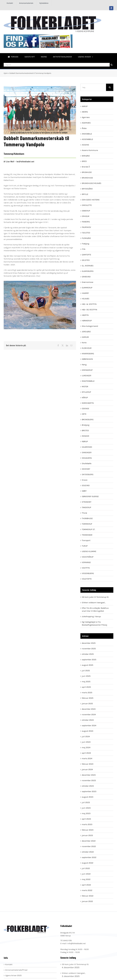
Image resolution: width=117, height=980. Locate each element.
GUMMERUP (87, 288)
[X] (63, 345)
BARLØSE (86, 156)
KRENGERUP (87, 370)
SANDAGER (87, 452)
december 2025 (89, 643)
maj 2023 (86, 813)
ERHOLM (86, 216)
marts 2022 (87, 890)
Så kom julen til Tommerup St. (95, 597)
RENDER (86, 436)
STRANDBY (87, 502)
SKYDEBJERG (88, 474)
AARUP (85, 106)
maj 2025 (86, 682)
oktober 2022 (88, 852)
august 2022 (88, 863)
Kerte (84, 343)
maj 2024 (86, 747)
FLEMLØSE (86, 238)
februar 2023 (88, 830)
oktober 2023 (88, 786)
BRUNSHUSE (87, 178)
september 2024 (89, 725)
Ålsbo (84, 128)
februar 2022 (88, 896)
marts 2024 (87, 758)
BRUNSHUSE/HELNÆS (92, 183)
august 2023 (88, 797)
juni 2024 (86, 742)
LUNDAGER (87, 376)
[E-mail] (71, 345)
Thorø (84, 513)
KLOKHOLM (87, 348)
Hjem (6, 73)
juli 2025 (86, 671)
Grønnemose (88, 282)
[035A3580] (40, 305)
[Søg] (112, 65)
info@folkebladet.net (76, 943)
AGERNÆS (86, 123)
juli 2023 (86, 802)
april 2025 (86, 687)
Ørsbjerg (86, 425)
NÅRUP (85, 398)
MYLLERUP (86, 392)
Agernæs (86, 117)
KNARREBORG (88, 354)
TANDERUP (86, 507)
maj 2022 (86, 879)
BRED (84, 161)
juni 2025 (86, 676)
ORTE (84, 414)
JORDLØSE (86, 332)
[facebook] (111, 8)
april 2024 (86, 753)
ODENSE (86, 408)
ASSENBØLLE (87, 139)
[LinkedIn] (67, 345)
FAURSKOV (86, 227)
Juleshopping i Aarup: (91, 616)
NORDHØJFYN (88, 403)
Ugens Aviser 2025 (13, 975)
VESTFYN (86, 568)
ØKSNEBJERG (88, 419)
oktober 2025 (88, 654)
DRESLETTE (87, 205)
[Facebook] (58, 345)
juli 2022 (86, 868)
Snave (85, 480)
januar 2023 (87, 835)
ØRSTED (85, 430)
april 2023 (86, 819)
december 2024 (89, 709)
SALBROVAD (87, 447)
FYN (84, 249)
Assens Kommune (90, 150)
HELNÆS (86, 299)
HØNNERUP (87, 321)
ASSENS (85, 145)
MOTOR (85, 387)
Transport (86, 540)
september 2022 (89, 857)
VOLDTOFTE (87, 579)
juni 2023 (86, 808)
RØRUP (85, 441)
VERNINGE (86, 562)
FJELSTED (86, 233)
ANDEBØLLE (87, 134)
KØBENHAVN (87, 359)
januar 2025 (87, 703)
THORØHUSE (87, 518)
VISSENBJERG (88, 573)
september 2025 (89, 660)
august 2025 (88, 665)
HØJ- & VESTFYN (89, 304)
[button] (5, 305)
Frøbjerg (86, 244)
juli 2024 (86, 736)
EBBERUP (86, 211)
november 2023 (89, 780)
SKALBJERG (87, 458)
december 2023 (89, 775)
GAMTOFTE (86, 255)
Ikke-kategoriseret (90, 326)
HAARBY (85, 293)
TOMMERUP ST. (89, 529)
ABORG (85, 112)
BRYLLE (85, 194)
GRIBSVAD (86, 277)
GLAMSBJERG (88, 271)
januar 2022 (87, 901)
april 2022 (86, 885)
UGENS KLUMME (89, 551)
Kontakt (9, 964)
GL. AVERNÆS (88, 266)
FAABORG (86, 222)
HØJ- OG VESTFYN (89, 310)
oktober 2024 (88, 720)
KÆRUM (85, 337)
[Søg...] (93, 87)
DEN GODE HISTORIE (91, 200)
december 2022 (89, 841)
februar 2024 (88, 764)
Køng (84, 365)
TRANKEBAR (87, 535)
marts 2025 (87, 693)
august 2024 (88, 731)
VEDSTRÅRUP (88, 557)
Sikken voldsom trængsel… (94, 603)
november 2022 (89, 846)
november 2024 (89, 714)
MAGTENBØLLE (88, 381)
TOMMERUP (87, 524)
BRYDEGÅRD (87, 189)
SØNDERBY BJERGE (90, 496)
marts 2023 (87, 824)
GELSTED (86, 260)
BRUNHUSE (87, 172)
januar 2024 (87, 769)
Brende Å (86, 167)
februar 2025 (88, 698)
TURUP (85, 546)
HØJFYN (85, 315)
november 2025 (89, 649)
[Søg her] (57, 65)
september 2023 (89, 791)
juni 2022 (86, 874)
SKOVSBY (86, 469)
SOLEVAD (86, 485)
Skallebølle (87, 463)
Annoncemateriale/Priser (16, 970)
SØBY (84, 491)
